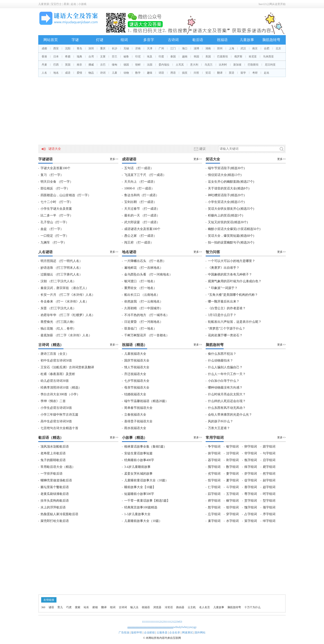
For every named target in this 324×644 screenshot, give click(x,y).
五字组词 (232, 494)
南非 (79, 65)
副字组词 (269, 480)
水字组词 (232, 521)
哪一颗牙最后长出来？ (224, 302)
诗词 (103, 73)
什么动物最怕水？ (220, 361)
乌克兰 (209, 65)
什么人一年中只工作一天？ (227, 374)
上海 (232, 48)
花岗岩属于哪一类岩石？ (225, 335)
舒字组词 (251, 474)
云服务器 (162, 633)
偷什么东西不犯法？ (222, 354)
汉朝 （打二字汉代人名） (58, 281)
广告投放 (124, 633)
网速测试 (187, 633)
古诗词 (173, 40)
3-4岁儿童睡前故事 (137, 467)
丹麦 (44, 65)
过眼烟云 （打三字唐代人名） (61, 274)
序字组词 (269, 514)
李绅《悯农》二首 (53, 401)
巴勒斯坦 (253, 65)
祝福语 (222, 40)
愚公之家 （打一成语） (140, 236)
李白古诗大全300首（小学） (60, 394)
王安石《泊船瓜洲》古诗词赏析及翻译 (67, 367)
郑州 (220, 48)
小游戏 (82, 4)
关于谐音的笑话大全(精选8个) (229, 188)
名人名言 (205, 607)
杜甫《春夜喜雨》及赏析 (58, 374)
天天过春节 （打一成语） (142, 209)
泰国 (173, 57)
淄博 (196, 48)
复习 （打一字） (52, 175)
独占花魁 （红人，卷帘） (58, 329)
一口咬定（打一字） (55, 236)
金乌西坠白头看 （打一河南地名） (148, 274)
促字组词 (251, 480)
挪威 (91, 65)
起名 (74, 4)
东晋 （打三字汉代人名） (58, 308)
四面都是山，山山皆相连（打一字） (66, 195)
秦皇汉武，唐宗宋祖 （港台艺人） (65, 288)
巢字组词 (214, 521)
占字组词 (251, 514)
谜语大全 (55, 149)
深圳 (91, 48)
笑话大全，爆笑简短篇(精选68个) (231, 236)
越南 (185, 57)
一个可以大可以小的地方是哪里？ (232, 261)
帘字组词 (251, 453)
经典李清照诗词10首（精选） (61, 388)
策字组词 (251, 521)
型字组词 (269, 501)
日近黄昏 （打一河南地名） (144, 322)
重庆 (103, 48)
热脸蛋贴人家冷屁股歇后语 (59, 514)
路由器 (180, 607)
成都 (44, 48)
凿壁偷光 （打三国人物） (58, 322)
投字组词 (214, 480)
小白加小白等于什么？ (224, 381)
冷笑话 (169, 607)
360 (43, 607)
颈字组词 (269, 507)
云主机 (192, 607)
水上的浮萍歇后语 (53, 507)
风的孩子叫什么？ (220, 421)
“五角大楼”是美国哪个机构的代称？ (233, 295)
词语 (161, 73)
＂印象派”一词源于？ (223, 288)
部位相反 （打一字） (55, 188)
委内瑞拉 (164, 65)
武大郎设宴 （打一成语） (142, 222)
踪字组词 (214, 494)
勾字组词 (269, 453)
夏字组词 (232, 480)
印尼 (138, 57)
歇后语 (198, 40)
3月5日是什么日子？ (222, 315)
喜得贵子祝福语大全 (138, 421)
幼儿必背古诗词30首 (55, 381)
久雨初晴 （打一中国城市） (144, 308)
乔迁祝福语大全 (135, 374)
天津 (150, 48)
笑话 (208, 73)
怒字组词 (214, 507)
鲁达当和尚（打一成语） (142, 195)
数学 (138, 73)
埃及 (150, 57)
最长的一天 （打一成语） (142, 215)
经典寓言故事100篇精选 (141, 507)
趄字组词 (269, 487)
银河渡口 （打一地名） (140, 281)
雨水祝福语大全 (135, 428)
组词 (124, 40)
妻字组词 (232, 474)
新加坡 (237, 65)
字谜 (75, 40)
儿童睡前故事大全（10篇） (143, 521)
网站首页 (51, 40)
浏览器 (157, 607)
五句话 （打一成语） (139, 168)
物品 (91, 73)
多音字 (149, 40)
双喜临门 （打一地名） (140, 329)
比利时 (223, 65)
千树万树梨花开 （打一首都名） (147, 335)
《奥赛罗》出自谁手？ (224, 268)
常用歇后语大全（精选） (58, 467)
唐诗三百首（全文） (55, 354)
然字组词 (269, 474)
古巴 (103, 65)
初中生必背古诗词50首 (56, 361)
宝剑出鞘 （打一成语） (140, 202)
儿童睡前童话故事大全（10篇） (146, 480)
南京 (255, 48)
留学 (243, 73)
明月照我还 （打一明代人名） (61, 261)
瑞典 (79, 57)
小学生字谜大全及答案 (56, 209)
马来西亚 (268, 57)
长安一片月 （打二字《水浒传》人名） (68, 295)
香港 (44, 57)
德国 (126, 65)
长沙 (115, 48)
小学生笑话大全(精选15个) (226, 202)
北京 (278, 48)
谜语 (51, 607)
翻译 (220, 73)
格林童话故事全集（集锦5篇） (145, 447)
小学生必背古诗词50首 (56, 408)
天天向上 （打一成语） (140, 182)
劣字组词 (214, 474)
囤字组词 (214, 467)
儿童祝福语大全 (135, 354)
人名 (44, 73)
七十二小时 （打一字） (57, 202)
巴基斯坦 (223, 57)
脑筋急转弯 (271, 40)
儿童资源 (44, 4)
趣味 (150, 73)
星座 (66, 4)
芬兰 (115, 57)
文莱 (103, 57)
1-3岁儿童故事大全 (137, 514)
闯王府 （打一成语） (139, 242)
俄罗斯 (238, 57)
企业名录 (175, 633)
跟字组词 (269, 447)
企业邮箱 (149, 633)
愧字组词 (251, 507)
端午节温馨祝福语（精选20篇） (146, 401)
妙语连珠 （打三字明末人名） (61, 268)
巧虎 (69, 607)
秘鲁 (126, 57)
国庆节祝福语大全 (137, 361)
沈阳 (68, 48)
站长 (86, 607)
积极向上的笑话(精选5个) (225, 215)
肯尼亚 (253, 57)
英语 (232, 73)
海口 (185, 48)
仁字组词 (214, 487)
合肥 (267, 48)
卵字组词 (251, 447)
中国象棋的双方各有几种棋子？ (230, 274)
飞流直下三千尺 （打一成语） (145, 175)
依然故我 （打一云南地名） (144, 302)
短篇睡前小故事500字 (139, 494)
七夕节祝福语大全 (137, 381)
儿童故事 (247, 40)
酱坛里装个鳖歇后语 (55, 487)
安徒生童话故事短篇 (138, 453)
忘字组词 (214, 514)
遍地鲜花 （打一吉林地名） (144, 268)
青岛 (79, 48)
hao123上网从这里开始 (272, 4)
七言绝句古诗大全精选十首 (59, 428)
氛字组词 (251, 460)
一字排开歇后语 (52, 474)
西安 (56, 48)
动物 (126, 73)
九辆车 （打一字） (54, 242)
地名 (56, 73)
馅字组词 (232, 507)
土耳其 (180, 65)
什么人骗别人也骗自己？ (225, 367)
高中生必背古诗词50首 (56, 421)
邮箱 (95, 607)
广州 (161, 48)
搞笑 (185, 73)
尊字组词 (251, 494)
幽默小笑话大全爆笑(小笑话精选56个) (234, 229)
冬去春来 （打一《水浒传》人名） (65, 302)
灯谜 (100, 40)
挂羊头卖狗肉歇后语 (55, 501)
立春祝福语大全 (135, 415)
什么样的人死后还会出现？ (227, 401)
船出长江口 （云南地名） (142, 295)
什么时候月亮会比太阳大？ (227, 394)
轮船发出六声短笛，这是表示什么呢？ (235, 322)
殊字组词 (251, 467)
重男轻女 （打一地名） (140, 288)
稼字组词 (232, 501)
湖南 (208, 48)
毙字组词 (269, 467)
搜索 (78, 607)
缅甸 (115, 65)
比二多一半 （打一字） (57, 215)
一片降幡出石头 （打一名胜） (145, 261)
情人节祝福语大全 (137, 367)
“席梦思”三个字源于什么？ (227, 329)
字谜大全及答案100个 (55, 168)
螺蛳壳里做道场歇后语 (56, 480)
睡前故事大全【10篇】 (140, 487)
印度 (161, 57)
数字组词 (232, 467)
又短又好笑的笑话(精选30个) (228, 222)
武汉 (243, 48)
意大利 (194, 65)
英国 (68, 65)
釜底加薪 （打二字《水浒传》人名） (66, 335)
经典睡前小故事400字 (139, 460)
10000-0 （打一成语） (139, 188)
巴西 (56, 65)
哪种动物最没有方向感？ (225, 388)
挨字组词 (214, 453)
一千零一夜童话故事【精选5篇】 (147, 501)
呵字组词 (269, 494)
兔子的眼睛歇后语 (53, 460)
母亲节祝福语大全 (137, 388)
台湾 (91, 57)
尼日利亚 (270, 65)
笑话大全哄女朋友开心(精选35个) (231, 209)
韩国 (196, 57)
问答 (196, 73)
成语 (68, 73)
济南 (138, 48)
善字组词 (251, 487)
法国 (150, 65)
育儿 (60, 607)
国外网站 (200, 633)
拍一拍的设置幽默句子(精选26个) (231, 242)
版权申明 (137, 633)
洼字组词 (232, 453)
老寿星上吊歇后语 (53, 453)
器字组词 (214, 460)
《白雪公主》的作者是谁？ (227, 308)
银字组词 (232, 447)
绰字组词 (269, 521)
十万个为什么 (252, 607)
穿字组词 (232, 514)
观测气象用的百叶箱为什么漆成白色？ (235, 281)
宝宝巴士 (56, 4)
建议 (200, 149)
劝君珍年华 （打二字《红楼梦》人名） (68, 315)
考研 (255, 73)
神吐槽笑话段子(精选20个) (226, 195)
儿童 (115, 73)
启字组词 (269, 460)
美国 (208, 57)
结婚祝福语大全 (135, 394)
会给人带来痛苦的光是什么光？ (230, 415)
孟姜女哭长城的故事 (138, 474)
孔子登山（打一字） (55, 222)
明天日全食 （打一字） (57, 182)
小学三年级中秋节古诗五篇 (59, 415)
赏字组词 (251, 501)
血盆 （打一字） (52, 229)
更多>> (114, 159)
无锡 (126, 48)
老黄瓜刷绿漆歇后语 (55, 494)
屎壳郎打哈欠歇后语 (55, 521)
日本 (56, 57)
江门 (173, 48)
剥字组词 (232, 460)
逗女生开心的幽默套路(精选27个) (231, 182)
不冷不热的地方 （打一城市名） (147, 315)
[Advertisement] (162, 111)
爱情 (79, 73)
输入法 (134, 607)
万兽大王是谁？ (219, 428)
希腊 (68, 57)
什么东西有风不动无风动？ (227, 408)
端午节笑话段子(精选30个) (226, 168)
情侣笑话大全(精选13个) (225, 175)
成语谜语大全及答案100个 (142, 229)
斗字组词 (232, 487)
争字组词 (214, 447)
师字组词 (214, 501)
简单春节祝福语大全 (138, 408)
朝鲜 (138, 65)
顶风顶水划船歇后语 (55, 447)
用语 (173, 73)
